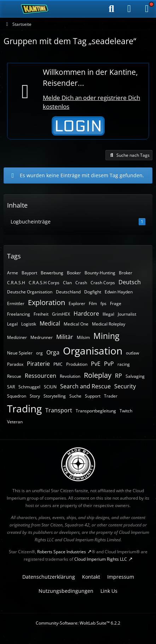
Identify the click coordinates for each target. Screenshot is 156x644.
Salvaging (135, 376)
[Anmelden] (129, 9)
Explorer (77, 303)
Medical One (76, 324)
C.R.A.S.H (16, 283)
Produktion (77, 364)
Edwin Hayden (119, 292)
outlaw (132, 353)
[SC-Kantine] (35, 9)
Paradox (15, 364)
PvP (109, 364)
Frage (116, 303)
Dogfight (93, 292)
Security (125, 386)
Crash (81, 283)
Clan (67, 283)
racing (124, 364)
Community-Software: (78, 623)
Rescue (14, 376)
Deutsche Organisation (30, 292)
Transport (59, 410)
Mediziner (17, 337)
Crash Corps (103, 283)
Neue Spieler (20, 353)
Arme (13, 273)
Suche (75, 396)
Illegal (108, 314)
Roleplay (98, 375)
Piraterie (38, 364)
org (39, 353)
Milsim (83, 337)
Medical (50, 323)
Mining (106, 336)
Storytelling (55, 396)
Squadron (17, 396)
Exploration (47, 302)
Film (93, 303)
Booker (74, 273)
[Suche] (111, 9)
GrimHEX (61, 314)
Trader (111, 396)
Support (93, 396)
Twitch (126, 411)
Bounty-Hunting (100, 273)
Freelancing (19, 314)
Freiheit (41, 314)
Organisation (93, 351)
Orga (53, 352)
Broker (126, 273)
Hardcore (86, 314)
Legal (12, 324)
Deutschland (68, 292)
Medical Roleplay (109, 324)
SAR (11, 387)
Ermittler (16, 303)
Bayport (29, 273)
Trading (24, 409)
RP (119, 376)
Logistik (29, 324)
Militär (65, 337)
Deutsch (130, 282)
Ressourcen (41, 376)
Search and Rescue (85, 386)
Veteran (15, 422)
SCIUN (50, 387)
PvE (96, 364)
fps (103, 303)
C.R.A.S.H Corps (44, 283)
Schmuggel (29, 387)
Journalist (127, 314)
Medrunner (42, 337)
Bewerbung (52, 273)
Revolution (70, 376)
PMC (58, 364)
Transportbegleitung (96, 411)
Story (35, 396)
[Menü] (147, 9)
